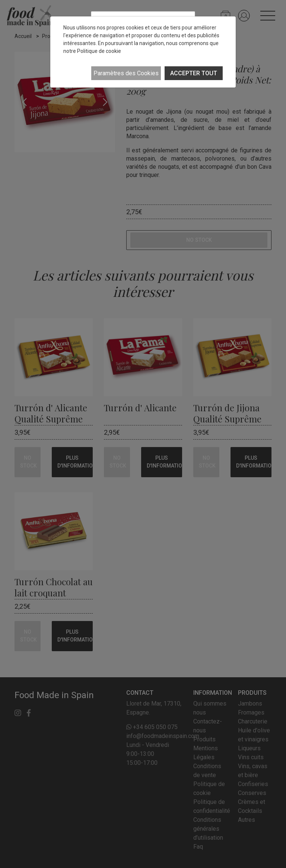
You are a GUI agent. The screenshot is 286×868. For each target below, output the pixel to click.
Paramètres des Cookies (126, 73)
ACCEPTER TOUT (194, 73)
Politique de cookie (99, 51)
